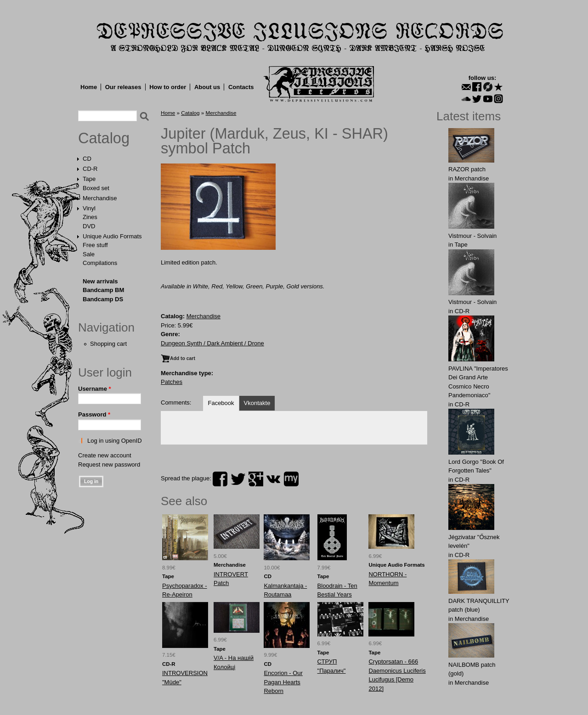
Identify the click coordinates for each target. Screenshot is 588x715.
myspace (291, 479)
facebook (220, 479)
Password (94, 414)
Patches (172, 382)
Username (95, 389)
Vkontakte (257, 403)
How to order (168, 87)
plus (256, 479)
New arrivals (100, 281)
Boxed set (96, 188)
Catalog (104, 138)
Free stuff (95, 245)
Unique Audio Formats (112, 236)
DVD (89, 226)
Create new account (105, 455)
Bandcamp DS (103, 299)
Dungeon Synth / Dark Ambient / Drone (212, 343)
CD (87, 159)
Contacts (241, 87)
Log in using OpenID (115, 441)
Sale (89, 254)
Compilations (100, 263)
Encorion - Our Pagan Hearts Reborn (283, 682)
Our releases (123, 87)
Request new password (109, 464)
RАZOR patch (467, 169)
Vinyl (89, 208)
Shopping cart (108, 344)
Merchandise (100, 198)
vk (273, 479)
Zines (90, 217)
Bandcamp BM (103, 290)
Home (89, 87)
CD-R (90, 169)
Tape (89, 179)
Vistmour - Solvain (472, 236)
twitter (238, 479)
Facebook (221, 403)
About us (207, 87)
